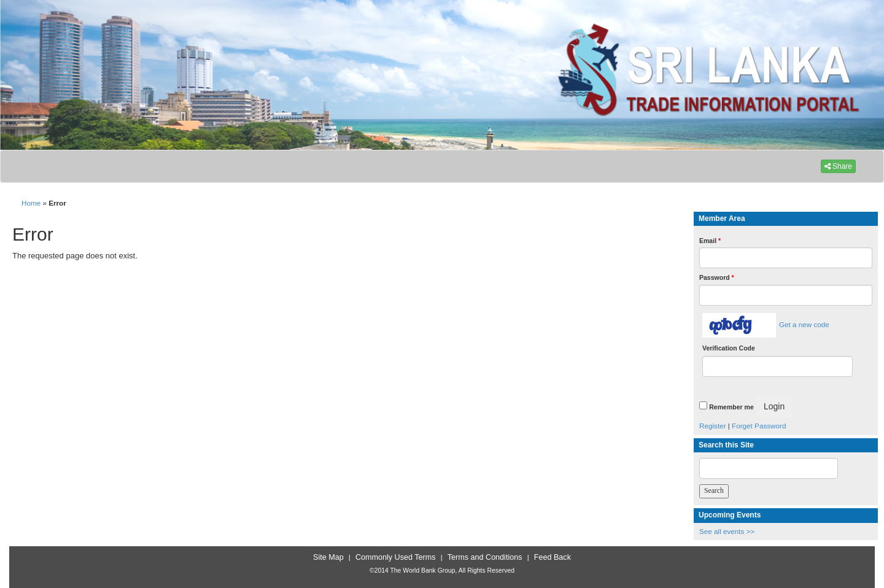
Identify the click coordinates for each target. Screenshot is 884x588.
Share (838, 166)
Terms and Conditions (485, 557)
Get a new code (804, 324)
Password (717, 277)
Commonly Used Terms (395, 557)
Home (31, 203)
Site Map (328, 557)
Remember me (731, 407)
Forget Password (759, 426)
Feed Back (552, 557)
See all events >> (727, 531)
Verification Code (729, 348)
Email (710, 241)
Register (713, 426)
